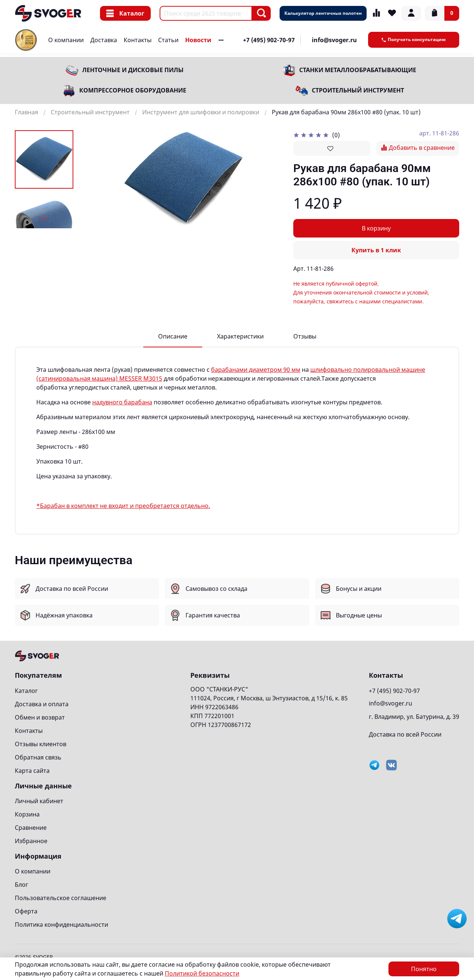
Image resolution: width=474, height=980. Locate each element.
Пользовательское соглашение (61, 898)
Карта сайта (32, 771)
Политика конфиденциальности (61, 925)
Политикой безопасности (202, 973)
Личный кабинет (39, 801)
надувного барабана (122, 402)
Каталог (125, 13)
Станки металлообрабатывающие (358, 70)
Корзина (27, 814)
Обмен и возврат (40, 717)
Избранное (31, 841)
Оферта (26, 911)
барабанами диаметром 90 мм (256, 370)
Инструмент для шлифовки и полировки (201, 112)
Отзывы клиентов (41, 744)
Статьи (168, 40)
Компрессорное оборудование (133, 90)
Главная (26, 112)
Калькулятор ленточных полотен (323, 13)
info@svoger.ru (334, 40)
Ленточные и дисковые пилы (133, 70)
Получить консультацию (414, 39)
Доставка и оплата (42, 704)
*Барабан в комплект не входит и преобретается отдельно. (123, 506)
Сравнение (31, 828)
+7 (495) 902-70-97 (269, 40)
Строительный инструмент (358, 90)
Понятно (424, 969)
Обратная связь (38, 757)
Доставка (104, 40)
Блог (21, 885)
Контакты (138, 40)
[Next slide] (44, 219)
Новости (198, 40)
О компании (66, 40)
